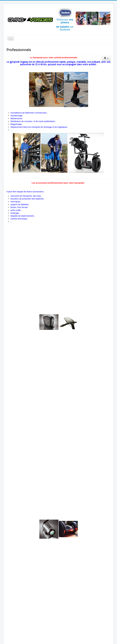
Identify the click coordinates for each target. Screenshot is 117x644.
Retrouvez (65, 15)
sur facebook (65, 28)
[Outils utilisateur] (106, 58)
